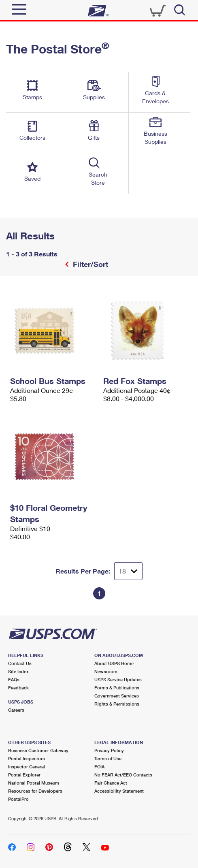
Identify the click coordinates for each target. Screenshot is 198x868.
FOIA (99, 767)
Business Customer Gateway (38, 750)
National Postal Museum (34, 783)
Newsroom (106, 671)
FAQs (14, 679)
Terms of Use (108, 758)
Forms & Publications (117, 688)
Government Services (117, 696)
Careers (16, 710)
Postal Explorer (24, 775)
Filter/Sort (89, 264)
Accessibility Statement (119, 791)
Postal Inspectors (27, 758)
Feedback (18, 688)
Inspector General (27, 767)
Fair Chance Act (111, 783)
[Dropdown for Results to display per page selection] (128, 571)
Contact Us (20, 663)
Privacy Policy (109, 750)
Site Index (18, 671)
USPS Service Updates (118, 679)
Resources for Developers (35, 791)
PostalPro (18, 799)
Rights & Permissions (117, 704)
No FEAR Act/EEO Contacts (123, 775)
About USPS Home (114, 663)
